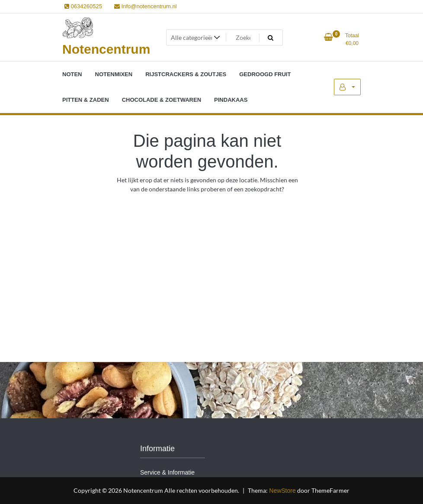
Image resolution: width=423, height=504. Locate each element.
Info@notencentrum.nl (146, 6)
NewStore (282, 491)
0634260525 (83, 6)
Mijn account (347, 87)
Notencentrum (106, 49)
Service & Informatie (167, 472)
